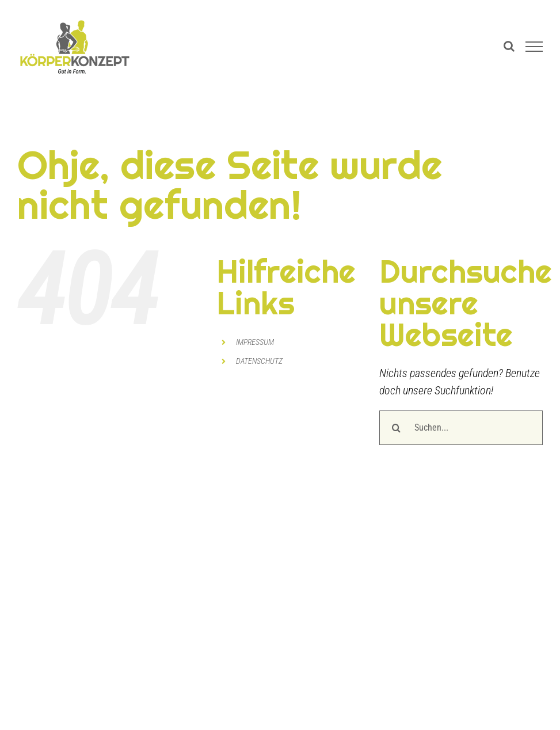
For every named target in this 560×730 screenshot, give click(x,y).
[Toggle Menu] (534, 47)
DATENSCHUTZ (259, 361)
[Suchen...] (461, 428)
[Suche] (397, 428)
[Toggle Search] (509, 46)
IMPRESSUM (255, 342)
